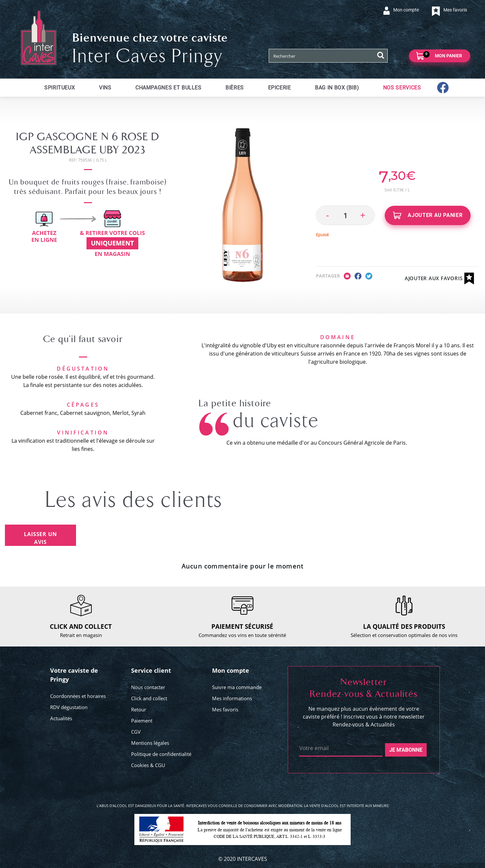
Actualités (61, 718)
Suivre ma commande (237, 687)
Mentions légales (150, 743)
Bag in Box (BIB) (337, 88)
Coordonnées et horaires (78, 696)
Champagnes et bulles (168, 88)
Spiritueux (59, 88)
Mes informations (232, 698)
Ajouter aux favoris (439, 279)
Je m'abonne (406, 750)
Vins (105, 88)
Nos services (402, 88)
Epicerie (280, 88)
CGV (136, 732)
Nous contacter (148, 687)
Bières (235, 88)
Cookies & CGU (148, 765)
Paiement (142, 721)
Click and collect (149, 698)
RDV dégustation (69, 707)
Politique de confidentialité (161, 754)
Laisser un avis (40, 538)
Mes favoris (225, 709)
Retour (139, 709)
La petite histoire (235, 403)
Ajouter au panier (428, 215)
